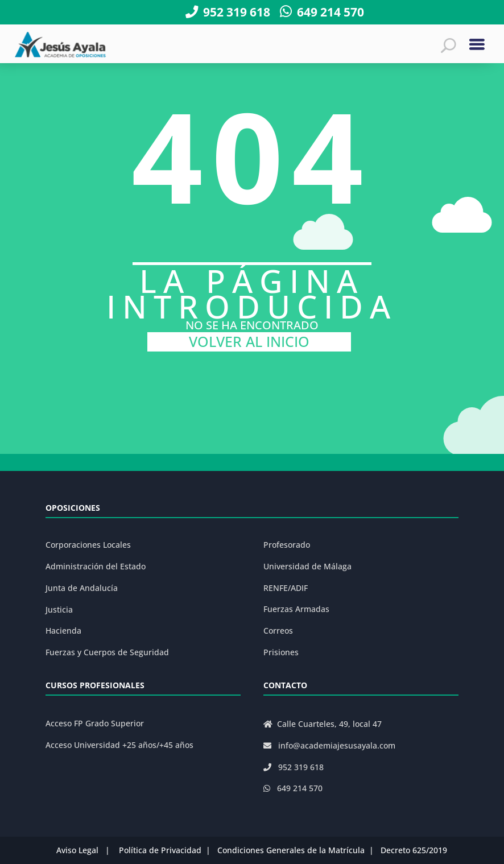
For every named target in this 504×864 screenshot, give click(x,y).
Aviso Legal (77, 850)
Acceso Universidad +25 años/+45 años (119, 745)
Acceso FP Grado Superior (95, 723)
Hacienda (63, 631)
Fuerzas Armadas (296, 609)
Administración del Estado (96, 566)
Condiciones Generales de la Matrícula (291, 850)
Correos (278, 631)
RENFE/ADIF (286, 588)
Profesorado (287, 545)
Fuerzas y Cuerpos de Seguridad (107, 652)
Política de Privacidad (160, 850)
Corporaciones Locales (88, 545)
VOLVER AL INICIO (249, 342)
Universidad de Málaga (307, 566)
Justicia (59, 609)
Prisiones (281, 652)
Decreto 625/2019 (414, 850)
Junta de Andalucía (82, 588)
